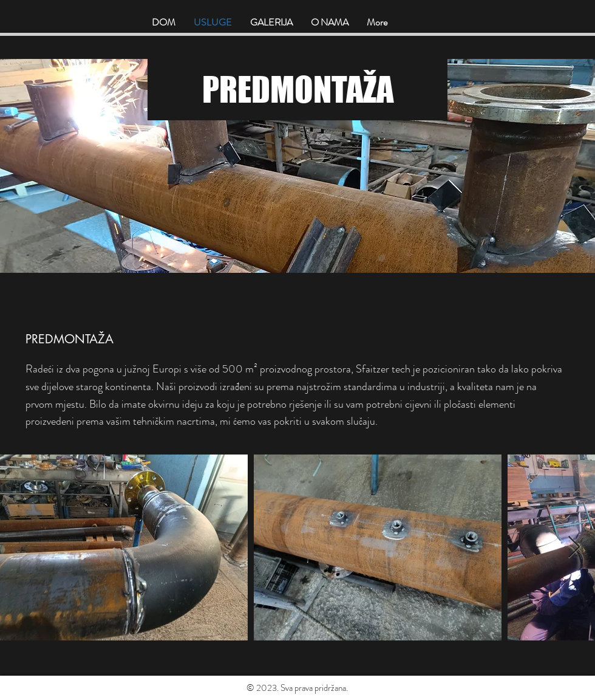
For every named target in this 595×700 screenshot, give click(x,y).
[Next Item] (574, 548)
